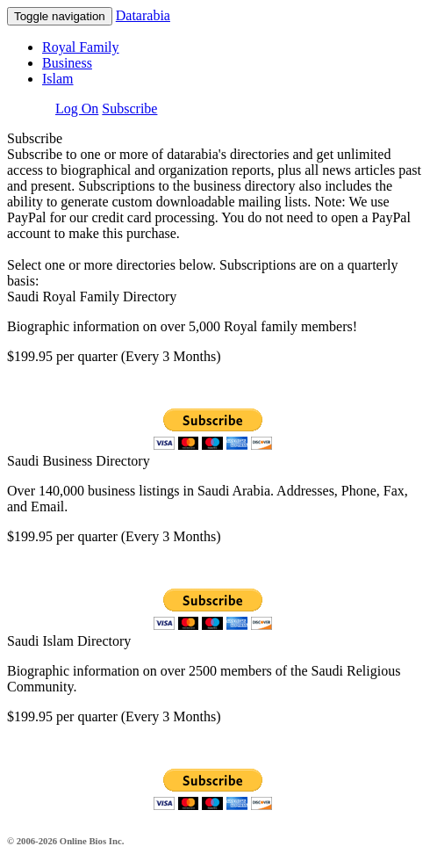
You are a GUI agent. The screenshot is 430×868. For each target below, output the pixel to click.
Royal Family (81, 47)
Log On (77, 108)
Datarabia (143, 15)
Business (67, 63)
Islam (58, 79)
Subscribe (129, 108)
